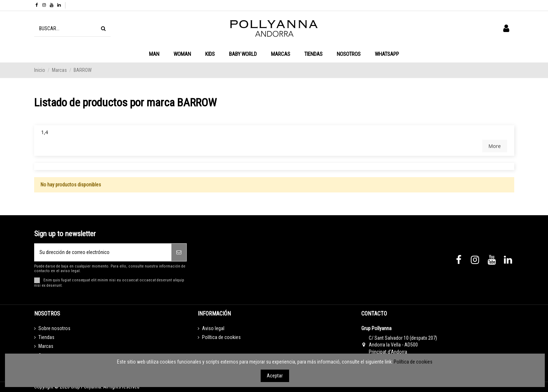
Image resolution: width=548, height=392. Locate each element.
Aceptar (275, 376)
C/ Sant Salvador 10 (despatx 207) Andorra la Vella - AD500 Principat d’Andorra (403, 345)
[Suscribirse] (179, 252)
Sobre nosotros (54, 328)
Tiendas (46, 337)
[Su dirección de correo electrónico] (103, 252)
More (494, 146)
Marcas (46, 346)
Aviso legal (213, 328)
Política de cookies (221, 337)
